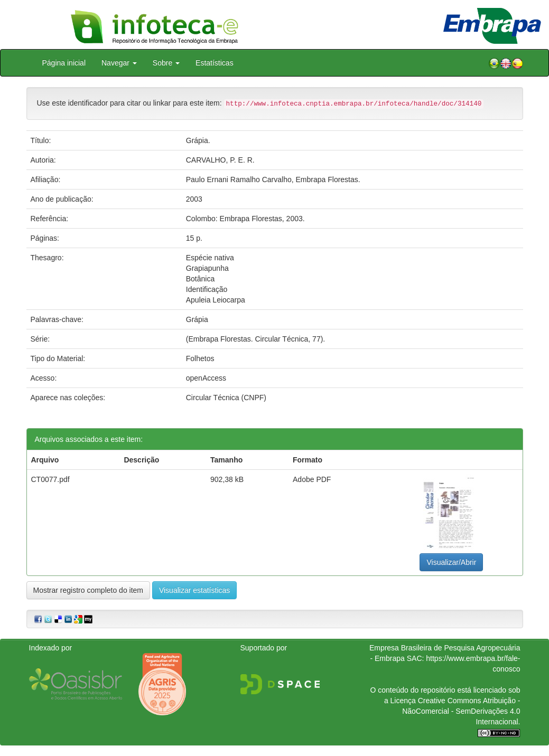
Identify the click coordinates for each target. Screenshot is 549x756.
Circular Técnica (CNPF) (226, 398)
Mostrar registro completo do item (89, 590)
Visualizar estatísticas (194, 590)
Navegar (119, 63)
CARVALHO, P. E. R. (220, 160)
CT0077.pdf (50, 479)
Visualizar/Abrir (451, 562)
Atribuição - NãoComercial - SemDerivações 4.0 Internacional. (461, 711)
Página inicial (64, 63)
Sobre (166, 63)
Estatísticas (215, 63)
